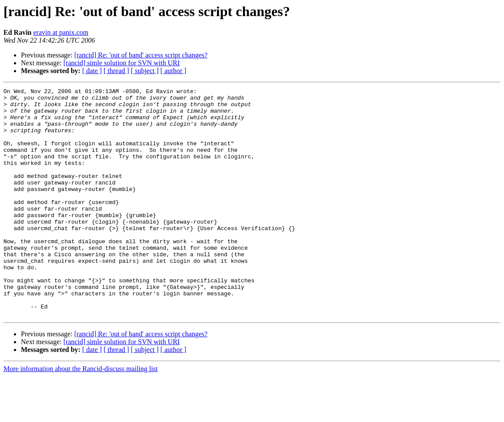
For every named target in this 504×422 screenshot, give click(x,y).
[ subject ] (145, 71)
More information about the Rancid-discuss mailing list (81, 414)
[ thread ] (116, 71)
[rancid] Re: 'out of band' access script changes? (141, 55)
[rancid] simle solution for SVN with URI (122, 63)
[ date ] (92, 71)
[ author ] (174, 71)
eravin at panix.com (61, 32)
